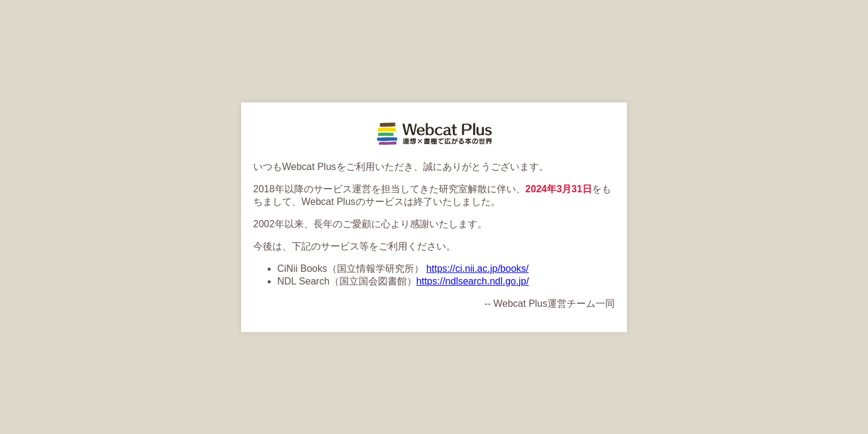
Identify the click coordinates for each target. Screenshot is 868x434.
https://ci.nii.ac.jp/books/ (477, 269)
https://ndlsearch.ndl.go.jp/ (473, 281)
